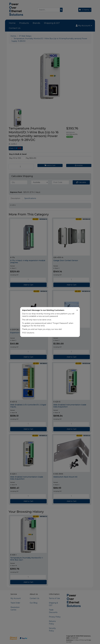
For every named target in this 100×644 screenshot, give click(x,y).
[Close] (77, 310)
